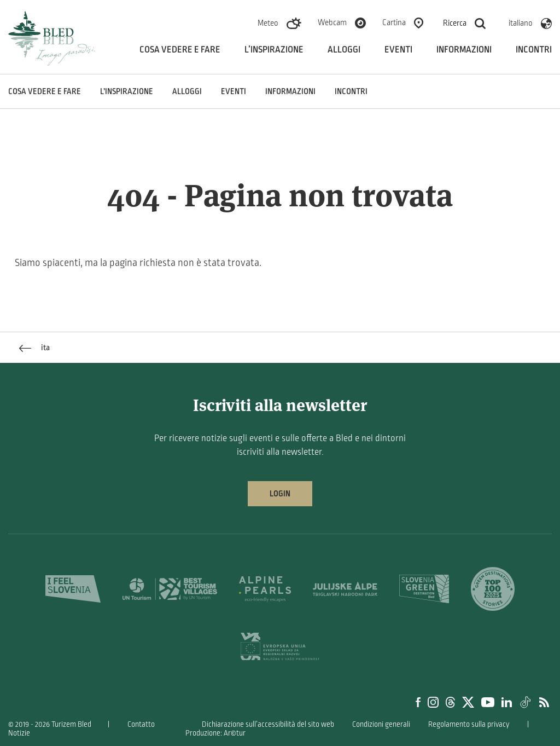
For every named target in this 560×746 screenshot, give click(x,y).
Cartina (394, 22)
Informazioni (464, 50)
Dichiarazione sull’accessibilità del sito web (268, 724)
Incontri (534, 50)
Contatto (141, 724)
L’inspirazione (274, 50)
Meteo (268, 23)
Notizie (19, 733)
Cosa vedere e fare (180, 50)
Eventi (398, 50)
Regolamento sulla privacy (469, 724)
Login (280, 494)
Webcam (332, 22)
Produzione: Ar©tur (215, 733)
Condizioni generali (381, 724)
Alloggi (344, 50)
